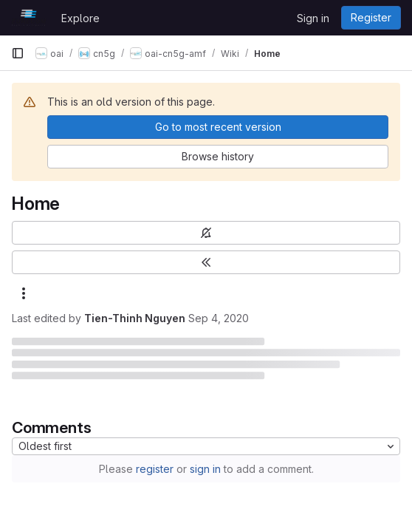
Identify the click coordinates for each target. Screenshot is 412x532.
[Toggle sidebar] (206, 262)
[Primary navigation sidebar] (18, 53)
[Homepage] (29, 18)
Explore (80, 18)
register (155, 469)
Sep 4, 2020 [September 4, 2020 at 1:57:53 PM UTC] (219, 318)
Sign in (313, 18)
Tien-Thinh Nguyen (135, 318)
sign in (205, 469)
